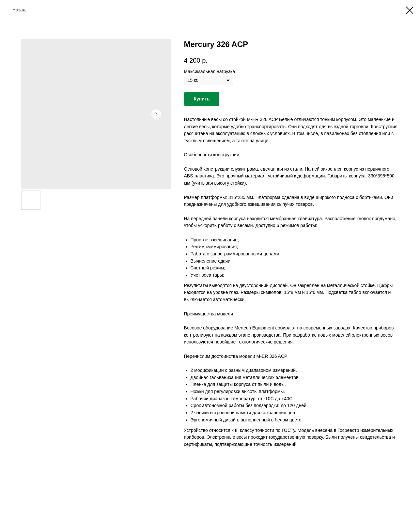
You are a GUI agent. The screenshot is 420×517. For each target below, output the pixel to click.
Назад (19, 10)
